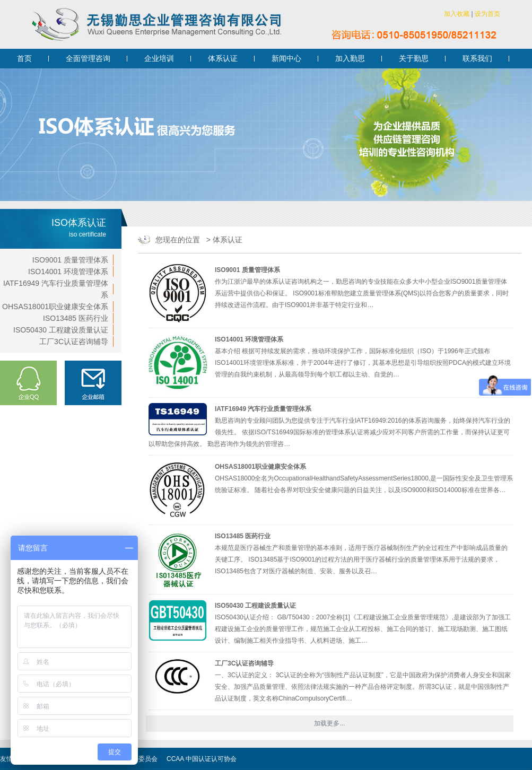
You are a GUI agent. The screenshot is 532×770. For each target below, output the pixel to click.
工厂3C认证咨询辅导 (74, 342)
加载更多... (329, 723)
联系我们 (477, 58)
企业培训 (159, 58)
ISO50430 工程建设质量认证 (61, 330)
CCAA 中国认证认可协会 (202, 759)
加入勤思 (350, 58)
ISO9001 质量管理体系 (70, 260)
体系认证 (223, 58)
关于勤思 (414, 58)
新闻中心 (286, 58)
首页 (24, 58)
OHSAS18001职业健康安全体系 (55, 307)
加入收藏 (457, 14)
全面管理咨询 (88, 58)
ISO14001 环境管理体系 (68, 272)
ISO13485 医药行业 (76, 318)
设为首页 (487, 14)
